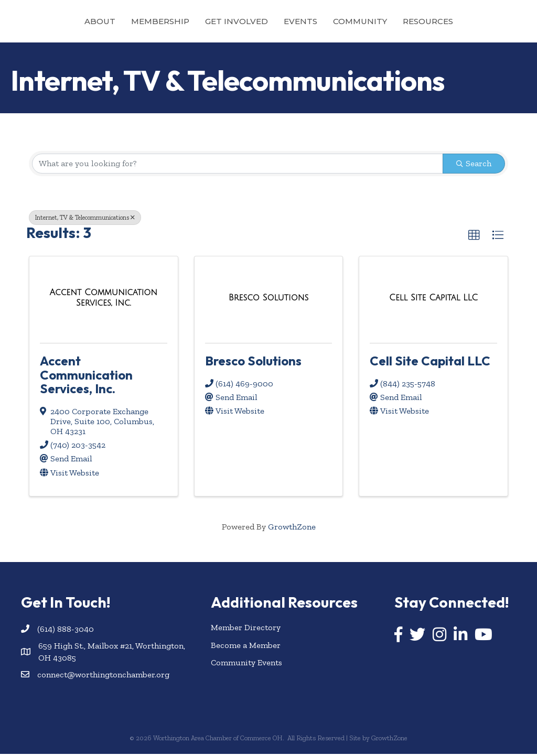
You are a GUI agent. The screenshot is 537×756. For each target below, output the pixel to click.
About (53, 21)
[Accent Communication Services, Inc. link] (104, 300)
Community (407, 21)
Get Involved (189, 21)
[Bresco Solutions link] (268, 299)
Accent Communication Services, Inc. (86, 377)
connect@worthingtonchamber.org (103, 676)
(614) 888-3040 (66, 630)
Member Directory (246, 629)
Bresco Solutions (253, 363)
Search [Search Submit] (474, 165)
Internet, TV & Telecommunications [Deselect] (85, 219)
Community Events (246, 664)
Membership (113, 21)
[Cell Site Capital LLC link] (433, 299)
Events (348, 21)
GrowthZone (292, 528)
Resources (475, 21)
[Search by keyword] (238, 165)
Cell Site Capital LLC (430, 363)
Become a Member (246, 647)
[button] (474, 237)
